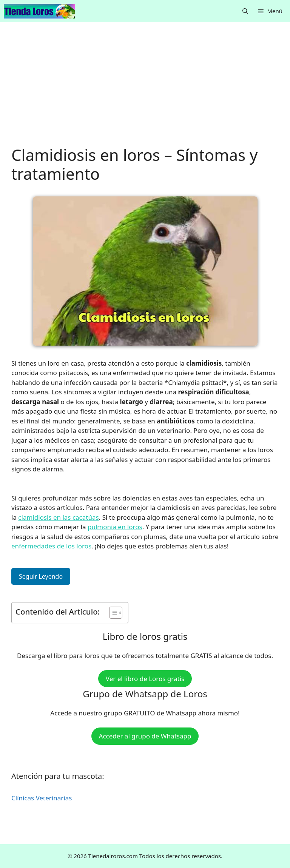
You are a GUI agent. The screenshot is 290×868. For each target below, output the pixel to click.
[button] (245, 11)
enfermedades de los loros (51, 546)
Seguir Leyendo (41, 576)
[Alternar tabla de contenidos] (112, 613)
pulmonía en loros (115, 527)
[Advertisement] (145, 90)
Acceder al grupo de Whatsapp (145, 736)
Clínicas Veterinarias (42, 798)
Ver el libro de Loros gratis (145, 679)
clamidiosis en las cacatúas (58, 517)
